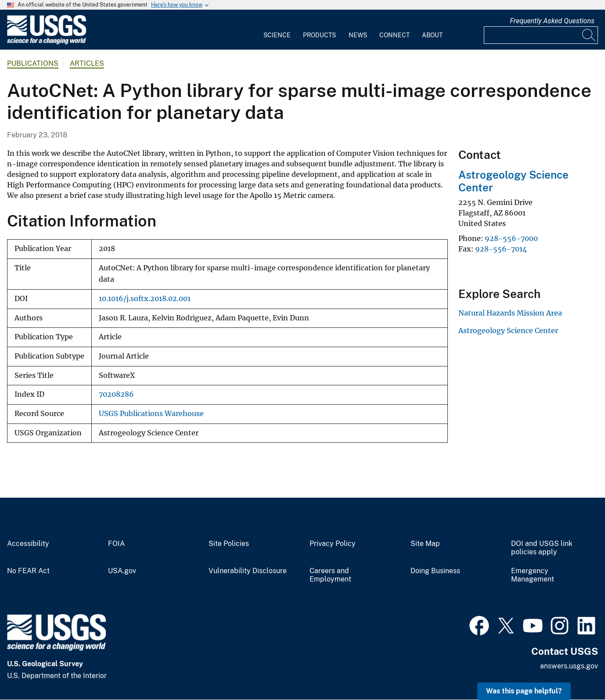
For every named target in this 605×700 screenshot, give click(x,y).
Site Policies (229, 544)
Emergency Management (533, 575)
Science (277, 35)
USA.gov (122, 571)
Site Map (425, 544)
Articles (87, 63)
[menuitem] (277, 30)
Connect (394, 35)
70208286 (116, 394)
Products (319, 35)
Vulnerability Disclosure (248, 571)
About (432, 35)
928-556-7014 (501, 249)
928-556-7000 (511, 238)
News (358, 35)
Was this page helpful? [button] (524, 691)
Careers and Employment (330, 575)
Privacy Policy (333, 544)
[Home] (47, 42)
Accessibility (28, 544)
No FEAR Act (28, 571)
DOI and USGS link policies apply (542, 548)
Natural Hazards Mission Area (510, 313)
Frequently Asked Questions (552, 21)
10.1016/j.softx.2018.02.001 (145, 299)
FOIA (116, 544)
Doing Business (435, 571)
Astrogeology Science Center (508, 330)
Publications (33, 63)
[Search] (589, 35)
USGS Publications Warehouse (151, 414)
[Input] (541, 35)
